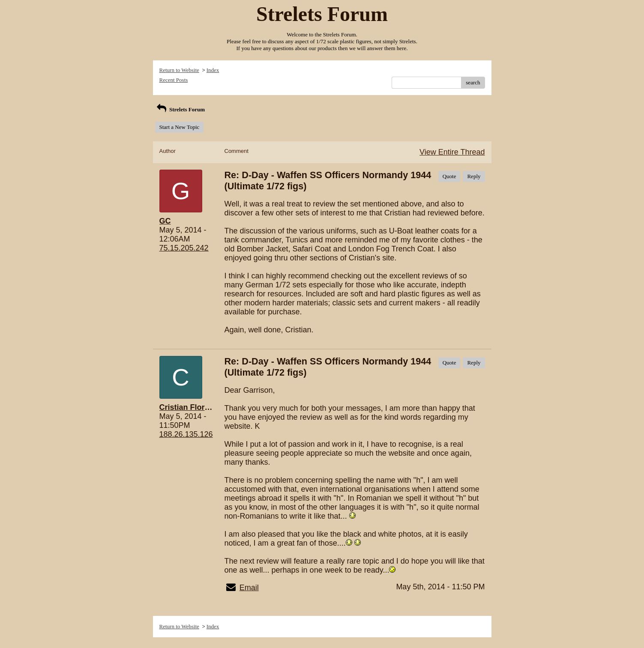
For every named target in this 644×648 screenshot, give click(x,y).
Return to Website (179, 70)
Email (249, 588)
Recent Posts (174, 80)
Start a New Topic (180, 127)
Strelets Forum (180, 109)
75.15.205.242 (184, 248)
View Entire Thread (452, 152)
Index (213, 70)
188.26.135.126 (186, 434)
